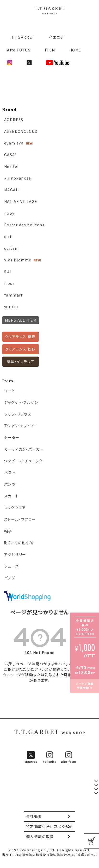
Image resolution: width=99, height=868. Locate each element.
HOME (75, 50)
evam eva (14, 143)
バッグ (10, 578)
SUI (8, 272)
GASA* (10, 155)
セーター (12, 437)
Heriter (12, 166)
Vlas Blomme (18, 260)
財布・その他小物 (19, 543)
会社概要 (34, 816)
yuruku (11, 307)
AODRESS (14, 120)
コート (10, 391)
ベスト (10, 472)
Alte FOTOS (19, 50)
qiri (8, 236)
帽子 (8, 531)
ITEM (50, 50)
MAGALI (12, 190)
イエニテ (57, 37)
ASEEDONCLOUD (21, 131)
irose (10, 283)
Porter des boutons (24, 225)
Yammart (14, 295)
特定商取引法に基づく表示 (49, 826)
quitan (11, 248)
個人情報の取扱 (40, 837)
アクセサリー (15, 554)
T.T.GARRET (21, 37)
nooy (9, 213)
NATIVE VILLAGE (21, 201)
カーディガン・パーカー (24, 449)
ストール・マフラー (20, 519)
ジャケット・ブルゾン (21, 402)
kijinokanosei (18, 178)
